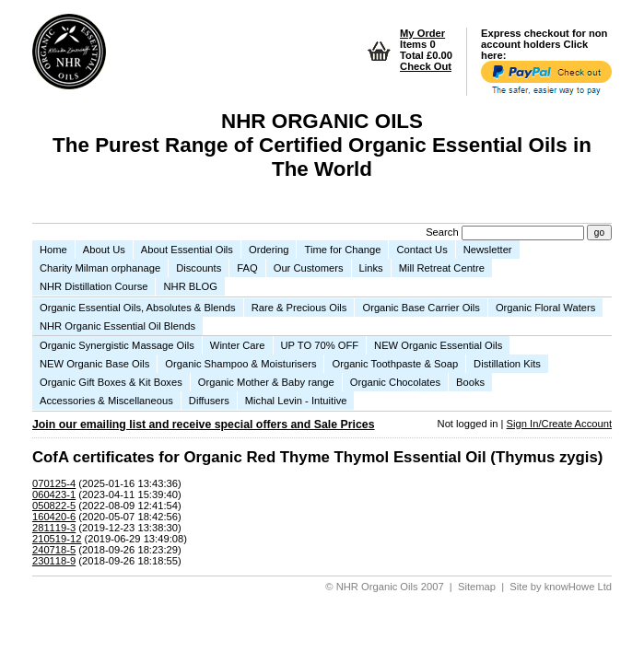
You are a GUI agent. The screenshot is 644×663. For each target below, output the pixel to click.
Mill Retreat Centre (442, 268)
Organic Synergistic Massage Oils (117, 345)
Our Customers (309, 268)
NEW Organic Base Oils (94, 364)
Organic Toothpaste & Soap (395, 364)
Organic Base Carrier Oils (421, 308)
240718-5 (54, 550)
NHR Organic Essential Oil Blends (117, 326)
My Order (422, 33)
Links (371, 268)
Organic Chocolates (395, 382)
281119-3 (54, 528)
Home (53, 250)
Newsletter (488, 250)
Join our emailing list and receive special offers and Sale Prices (204, 425)
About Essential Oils (187, 250)
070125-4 (54, 483)
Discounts (199, 268)
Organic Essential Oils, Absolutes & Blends (138, 308)
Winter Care (238, 345)
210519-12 (57, 539)
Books (470, 382)
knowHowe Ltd (578, 587)
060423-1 (54, 494)
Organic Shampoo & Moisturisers (240, 364)
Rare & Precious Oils (299, 308)
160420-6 (54, 517)
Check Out (426, 66)
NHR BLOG (190, 286)
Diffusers (209, 401)
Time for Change (342, 250)
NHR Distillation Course (94, 286)
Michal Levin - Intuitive (296, 401)
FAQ (247, 268)
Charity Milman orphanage (100, 268)
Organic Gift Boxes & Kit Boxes (111, 382)
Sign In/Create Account (559, 424)
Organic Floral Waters (545, 308)
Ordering (269, 250)
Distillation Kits (507, 364)
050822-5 (54, 506)
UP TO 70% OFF (320, 345)
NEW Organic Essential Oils (438, 345)
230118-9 (54, 561)
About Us (104, 250)
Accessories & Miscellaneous (106, 401)
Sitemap (477, 587)
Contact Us (422, 250)
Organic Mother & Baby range (266, 382)
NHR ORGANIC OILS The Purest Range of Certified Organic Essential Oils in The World (322, 145)
